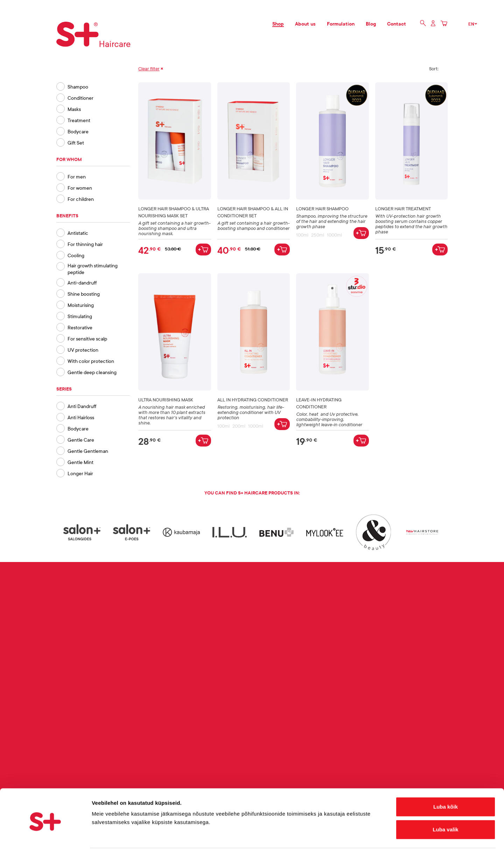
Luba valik (445, 804)
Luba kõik (446, 781)
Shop (278, 24)
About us (305, 24)
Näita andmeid (362, 836)
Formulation (341, 24)
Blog (371, 24)
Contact (397, 24)
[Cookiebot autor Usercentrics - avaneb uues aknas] (45, 836)
